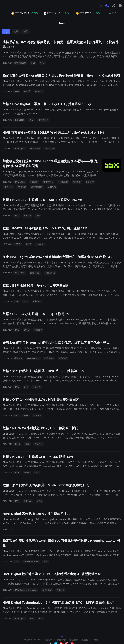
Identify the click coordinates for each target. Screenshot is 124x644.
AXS (37, 473)
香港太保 (18, 358)
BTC (31, 120)
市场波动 (40, 244)
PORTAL (28, 501)
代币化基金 (49, 358)
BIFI (26, 387)
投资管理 (63, 358)
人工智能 (61, 590)
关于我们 (49, 640)
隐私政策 (74, 640)
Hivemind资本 (33, 358)
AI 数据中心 (48, 182)
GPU (42, 63)
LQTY (27, 330)
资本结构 (77, 182)
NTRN (17, 444)
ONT (16, 416)
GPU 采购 (22, 187)
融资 (46, 561)
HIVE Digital (20, 149)
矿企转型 (90, 182)
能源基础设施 (37, 187)
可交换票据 (63, 182)
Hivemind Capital (31, 561)
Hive (33, 63)
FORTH (18, 244)
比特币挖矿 (50, 149)
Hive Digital (19, 120)
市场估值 (52, 187)
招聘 (96, 640)
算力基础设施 (20, 63)
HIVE (17, 216)
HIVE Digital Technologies (26, 590)
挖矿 (32, 619)
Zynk (16, 561)
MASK (27, 473)
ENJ (38, 216)
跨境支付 (39, 91)
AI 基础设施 (35, 149)
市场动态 (37, 387)
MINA (39, 501)
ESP (16, 301)
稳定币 (27, 91)
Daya (17, 91)
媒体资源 (61, 640)
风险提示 (86, 640)
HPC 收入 (8, 187)
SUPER (27, 216)
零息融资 (34, 182)
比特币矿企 (43, 120)
